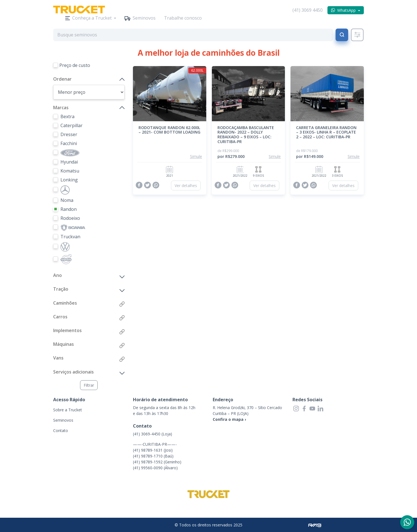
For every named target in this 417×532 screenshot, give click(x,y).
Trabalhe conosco (183, 18)
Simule (196, 156)
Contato (61, 431)
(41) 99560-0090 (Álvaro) (155, 468)
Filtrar (89, 385)
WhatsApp (346, 10)
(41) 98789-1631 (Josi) (153, 450)
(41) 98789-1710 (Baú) (153, 456)
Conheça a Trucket (92, 18)
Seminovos (144, 18)
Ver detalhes (186, 186)
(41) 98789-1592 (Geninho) (157, 462)
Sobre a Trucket (68, 410)
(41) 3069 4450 (308, 10)
